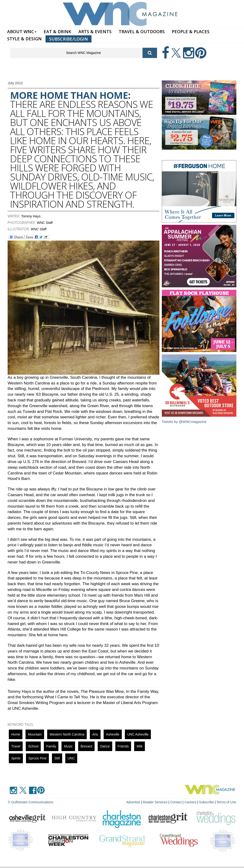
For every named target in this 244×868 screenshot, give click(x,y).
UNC (71, 758)
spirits (16, 758)
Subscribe (207, 802)
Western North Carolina (67, 734)
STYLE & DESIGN (24, 39)
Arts (95, 734)
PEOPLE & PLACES (191, 32)
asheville (113, 734)
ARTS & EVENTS (95, 32)
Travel (16, 746)
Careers (190, 802)
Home (16, 734)
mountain (35, 734)
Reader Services (155, 802)
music (68, 746)
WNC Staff (45, 223)
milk (140, 746)
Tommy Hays (31, 216)
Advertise (133, 802)
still (57, 758)
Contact (176, 802)
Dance (105, 746)
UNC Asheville (138, 734)
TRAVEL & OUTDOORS (142, 32)
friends (123, 746)
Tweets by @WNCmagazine (184, 422)
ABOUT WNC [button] (22, 32)
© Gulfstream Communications (31, 802)
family (51, 746)
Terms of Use (226, 802)
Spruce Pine (37, 758)
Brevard (86, 746)
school (33, 746)
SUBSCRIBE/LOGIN (69, 39)
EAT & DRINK (57, 32)
